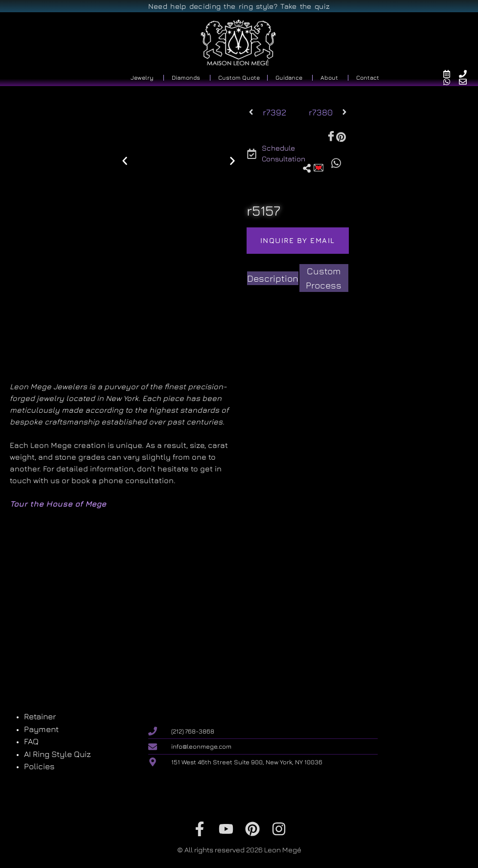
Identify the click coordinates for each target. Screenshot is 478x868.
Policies (39, 766)
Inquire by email (298, 240)
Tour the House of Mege (58, 504)
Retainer (40, 716)
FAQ (31, 741)
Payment (41, 729)
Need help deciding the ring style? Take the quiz (239, 6)
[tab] (273, 278)
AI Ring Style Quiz (57, 754)
